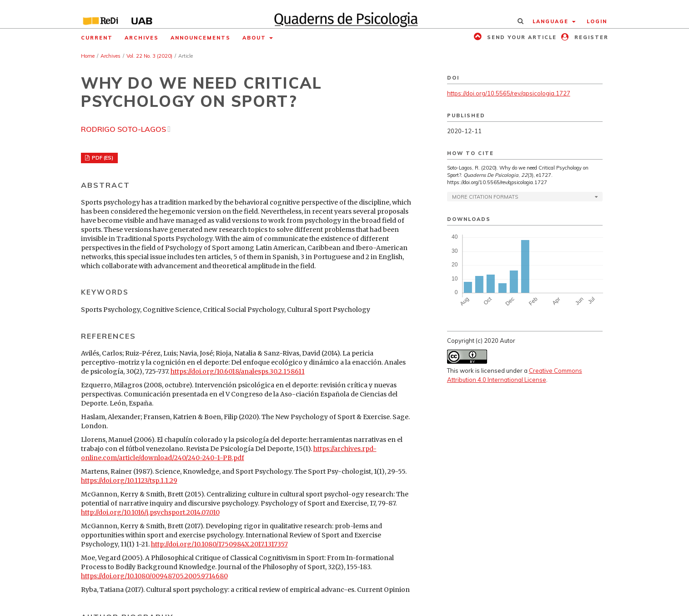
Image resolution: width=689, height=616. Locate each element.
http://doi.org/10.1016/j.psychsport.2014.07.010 (150, 512)
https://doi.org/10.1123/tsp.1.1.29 (129, 481)
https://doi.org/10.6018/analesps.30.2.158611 (238, 371)
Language (552, 21)
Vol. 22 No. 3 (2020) (149, 56)
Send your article (521, 37)
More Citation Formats (485, 197)
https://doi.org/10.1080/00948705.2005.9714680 (154, 576)
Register (590, 37)
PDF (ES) (102, 158)
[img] (344, 14)
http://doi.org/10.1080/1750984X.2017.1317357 (219, 544)
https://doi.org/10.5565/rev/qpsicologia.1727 (509, 93)
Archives (142, 38)
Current (97, 38)
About (255, 38)
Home (88, 56)
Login (597, 21)
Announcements (201, 38)
